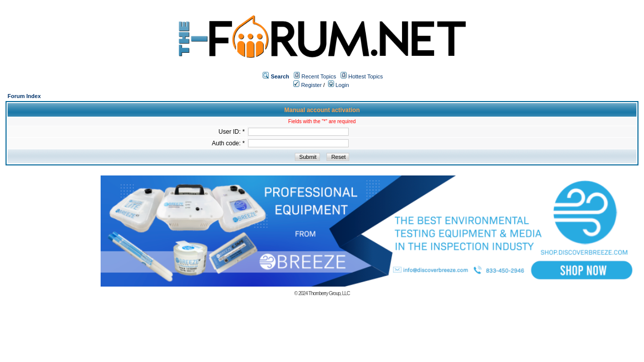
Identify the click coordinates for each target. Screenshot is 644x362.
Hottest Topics (366, 76)
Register (307, 85)
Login (339, 85)
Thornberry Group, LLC (329, 293)
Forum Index (24, 96)
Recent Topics (319, 76)
